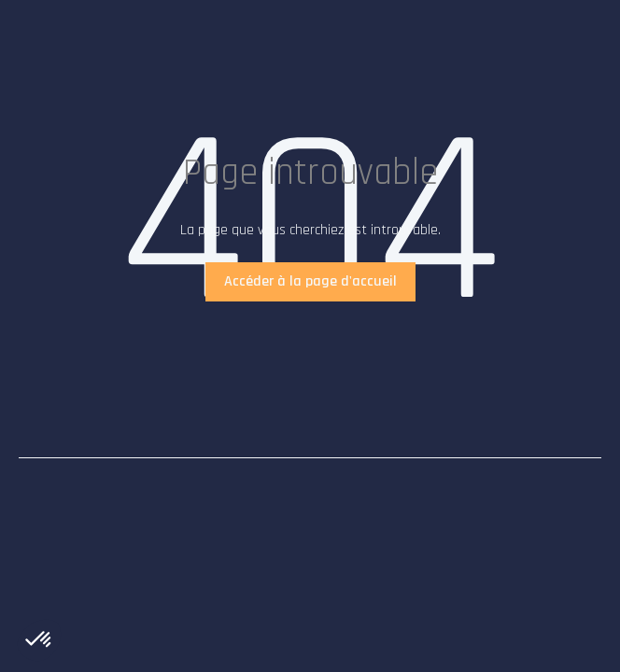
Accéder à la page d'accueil (310, 281)
